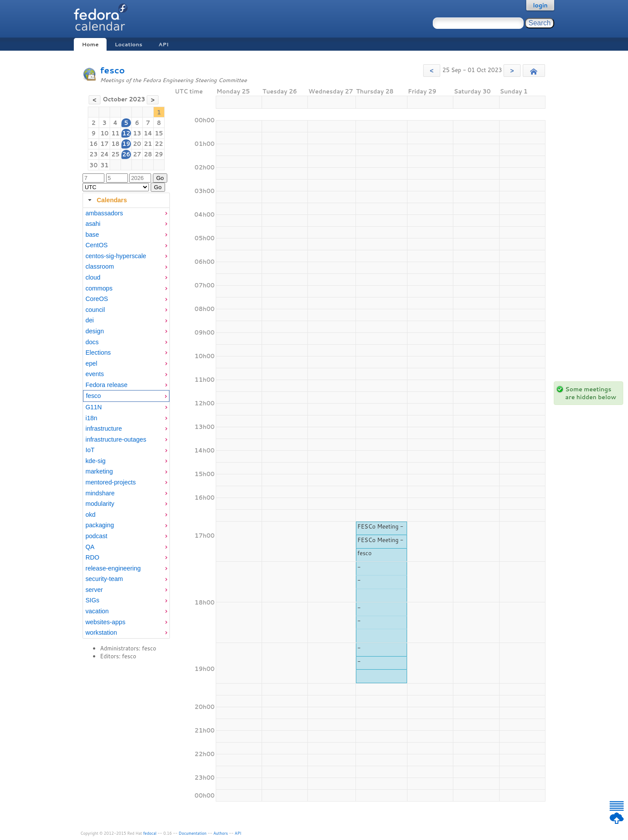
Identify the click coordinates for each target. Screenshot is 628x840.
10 (105, 133)
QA (90, 547)
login (540, 5)
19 (126, 144)
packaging (100, 525)
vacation (97, 611)
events (95, 374)
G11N (94, 407)
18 (116, 144)
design (95, 331)
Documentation (193, 833)
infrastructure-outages (116, 439)
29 (159, 154)
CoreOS (97, 299)
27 (137, 154)
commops (99, 288)
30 (94, 165)
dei (90, 320)
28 (148, 154)
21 (148, 144)
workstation (101, 633)
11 (116, 133)
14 (148, 133)
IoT (90, 450)
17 (105, 144)
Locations (129, 44)
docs (92, 342)
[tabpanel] (126, 423)
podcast (97, 536)
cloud (93, 277)
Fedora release (107, 385)
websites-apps (105, 622)
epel (91, 363)
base (92, 235)
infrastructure (104, 429)
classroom (100, 266)
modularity (100, 504)
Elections (98, 353)
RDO (93, 557)
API (164, 44)
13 (137, 133)
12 (126, 133)
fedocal (150, 833)
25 (116, 154)
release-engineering (113, 568)
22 (159, 144)
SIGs (93, 600)
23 (94, 154)
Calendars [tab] (106, 200)
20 (137, 144)
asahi (93, 224)
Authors (221, 833)
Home (90, 44)
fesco (112, 70)
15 (159, 133)
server (94, 590)
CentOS (97, 245)
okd (91, 515)
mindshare (100, 493)
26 (126, 154)
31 (105, 165)
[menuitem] (126, 213)
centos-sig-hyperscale (116, 256)
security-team (104, 579)
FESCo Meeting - (380, 526)
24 (105, 154)
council (95, 310)
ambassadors (104, 213)
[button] (432, 71)
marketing (99, 471)
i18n (91, 418)
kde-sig (96, 461)
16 (94, 144)
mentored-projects (111, 482)
